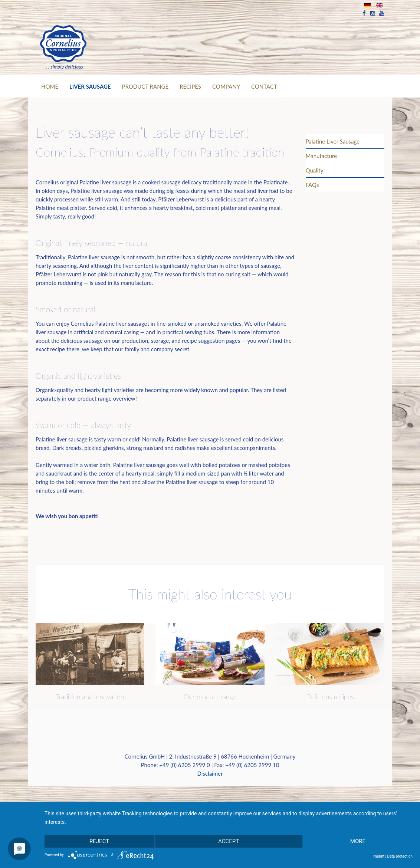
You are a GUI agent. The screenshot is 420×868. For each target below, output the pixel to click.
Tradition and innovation (90, 697)
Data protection (400, 856)
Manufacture (321, 156)
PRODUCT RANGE (145, 86)
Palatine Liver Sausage (333, 141)
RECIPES (190, 86)
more (358, 841)
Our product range (210, 697)
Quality (315, 170)
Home (50, 86)
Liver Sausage (90, 86)
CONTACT (264, 86)
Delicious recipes (330, 697)
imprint (379, 856)
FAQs (312, 185)
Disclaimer (210, 773)
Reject (99, 841)
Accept (229, 841)
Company (226, 86)
